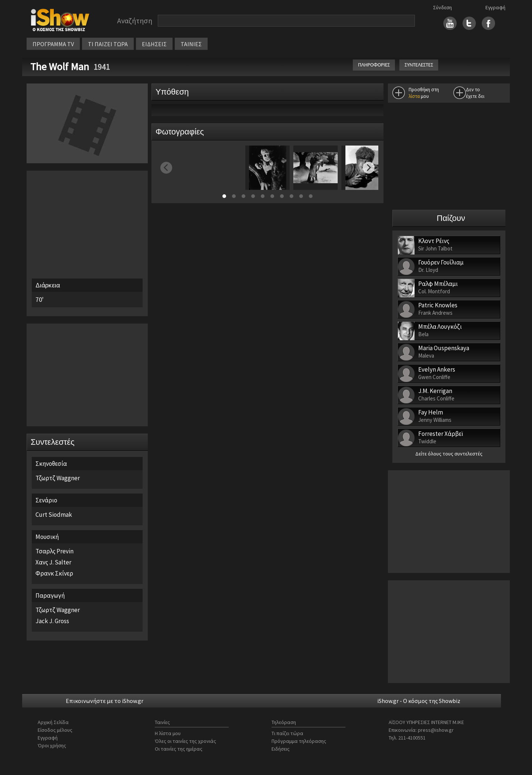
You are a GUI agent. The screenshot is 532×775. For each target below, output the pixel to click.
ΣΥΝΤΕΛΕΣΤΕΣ (419, 65)
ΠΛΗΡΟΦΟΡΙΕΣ (374, 65)
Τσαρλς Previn (54, 551)
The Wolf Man (61, 66)
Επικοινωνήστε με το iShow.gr (105, 701)
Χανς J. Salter (53, 562)
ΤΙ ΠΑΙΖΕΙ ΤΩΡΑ (108, 44)
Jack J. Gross (52, 621)
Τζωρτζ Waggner (58, 478)
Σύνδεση (442, 7)
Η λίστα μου (168, 733)
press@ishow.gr (436, 730)
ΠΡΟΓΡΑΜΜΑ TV (53, 44)
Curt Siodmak (54, 515)
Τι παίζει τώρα (287, 733)
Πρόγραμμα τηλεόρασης (299, 741)
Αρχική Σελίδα (53, 722)
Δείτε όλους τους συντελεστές (449, 454)
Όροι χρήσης (52, 745)
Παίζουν (451, 218)
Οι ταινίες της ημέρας (179, 749)
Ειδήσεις (281, 749)
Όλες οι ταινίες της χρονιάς (185, 741)
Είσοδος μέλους (55, 730)
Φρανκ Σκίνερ (54, 573)
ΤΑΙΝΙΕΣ (191, 44)
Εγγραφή (495, 7)
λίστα (414, 96)
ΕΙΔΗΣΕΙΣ (154, 44)
